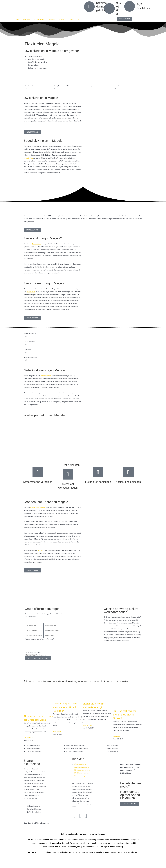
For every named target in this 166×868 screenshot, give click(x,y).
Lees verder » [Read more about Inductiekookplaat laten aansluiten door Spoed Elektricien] (58, 735)
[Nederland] (83, 595)
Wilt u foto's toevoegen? (33, 652)
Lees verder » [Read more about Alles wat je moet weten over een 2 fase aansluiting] (28, 744)
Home (17, 19)
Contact (71, 19)
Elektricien (27, 19)
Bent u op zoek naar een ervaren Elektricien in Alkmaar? (127, 718)
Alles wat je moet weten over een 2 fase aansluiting (38, 723)
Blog (79, 19)
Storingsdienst (40, 19)
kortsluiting (37, 244)
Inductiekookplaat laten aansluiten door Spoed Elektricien (67, 710)
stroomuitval (31, 292)
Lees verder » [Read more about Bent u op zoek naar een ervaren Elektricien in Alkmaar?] (117, 739)
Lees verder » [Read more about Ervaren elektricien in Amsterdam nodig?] (88, 728)
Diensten (52, 19)
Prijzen (61, 19)
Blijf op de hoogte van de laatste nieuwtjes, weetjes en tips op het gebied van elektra (78, 683)
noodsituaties (28, 158)
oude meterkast (46, 376)
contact (40, 550)
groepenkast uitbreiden (38, 507)
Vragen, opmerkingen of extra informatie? (39, 639)
